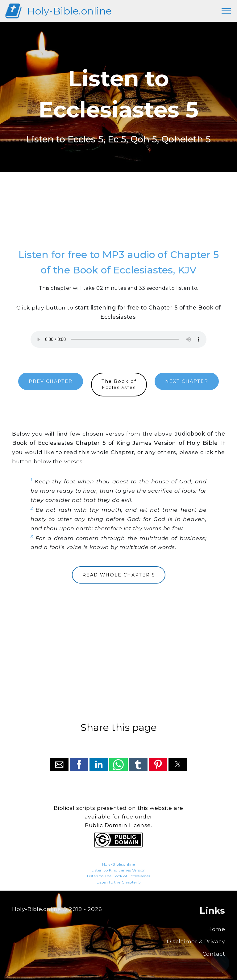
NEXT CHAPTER (187, 381)
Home (216, 929)
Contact (214, 954)
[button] (59, 765)
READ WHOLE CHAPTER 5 (119, 575)
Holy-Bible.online (69, 11)
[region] (118, 216)
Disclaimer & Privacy (196, 941)
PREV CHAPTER (51, 381)
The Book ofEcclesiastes (119, 384)
